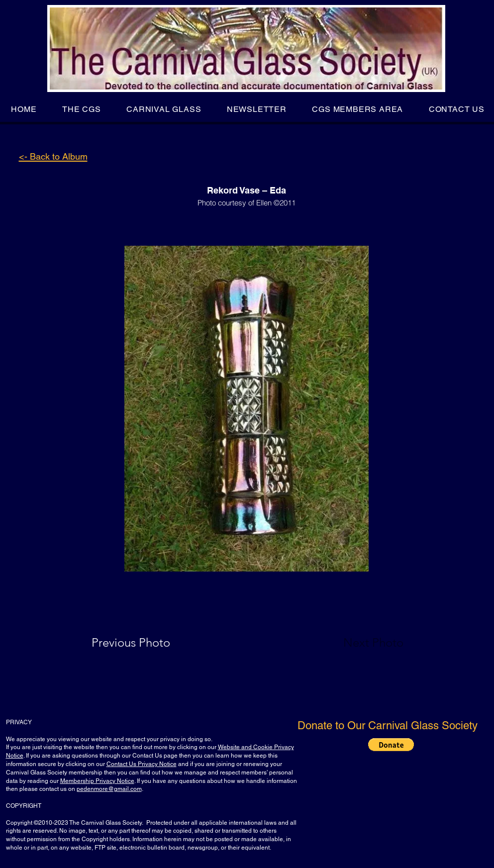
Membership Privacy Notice (97, 781)
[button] (81, 109)
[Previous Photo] (145, 643)
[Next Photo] (354, 643)
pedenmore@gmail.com (109, 789)
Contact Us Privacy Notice (142, 764)
